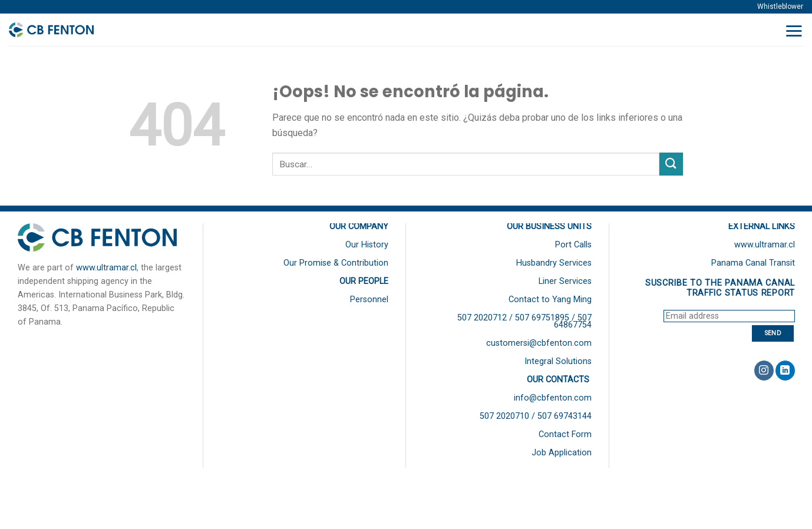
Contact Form (565, 434)
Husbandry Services (554, 263)
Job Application (562, 453)
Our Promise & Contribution (336, 263)
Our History (367, 245)
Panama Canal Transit (753, 263)
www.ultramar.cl (106, 268)
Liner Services (565, 281)
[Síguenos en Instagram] (764, 371)
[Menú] (794, 31)
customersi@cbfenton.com (539, 343)
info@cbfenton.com (553, 398)
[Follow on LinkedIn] (785, 371)
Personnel (369, 300)
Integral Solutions (558, 361)
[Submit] (671, 164)
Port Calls (573, 245)
